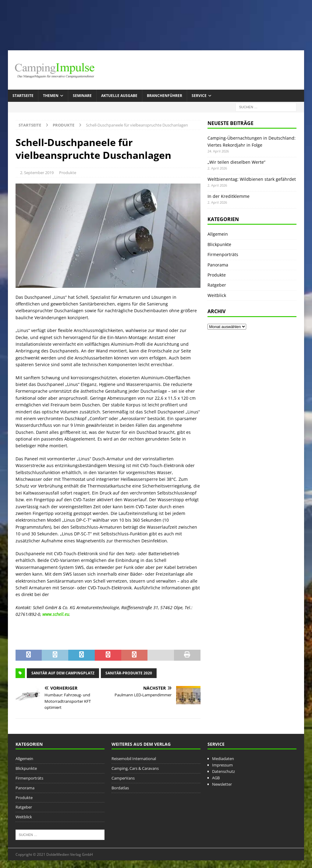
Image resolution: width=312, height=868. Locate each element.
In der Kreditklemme (229, 196)
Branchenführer (165, 96)
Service (199, 96)
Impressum (222, 765)
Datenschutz (223, 771)
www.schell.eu (56, 614)
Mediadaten (223, 759)
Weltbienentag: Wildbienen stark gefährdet (252, 179)
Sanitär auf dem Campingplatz (63, 673)
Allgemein (218, 234)
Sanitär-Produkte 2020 (129, 673)
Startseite (23, 96)
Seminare (82, 96)
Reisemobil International (134, 759)
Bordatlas (120, 788)
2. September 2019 (37, 173)
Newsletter (222, 784)
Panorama (218, 265)
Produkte (68, 173)
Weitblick (217, 295)
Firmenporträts (223, 254)
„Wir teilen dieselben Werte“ (236, 162)
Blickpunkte (219, 244)
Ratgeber (217, 285)
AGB (216, 778)
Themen (51, 96)
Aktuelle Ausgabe (119, 96)
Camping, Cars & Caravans (135, 768)
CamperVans (123, 778)
